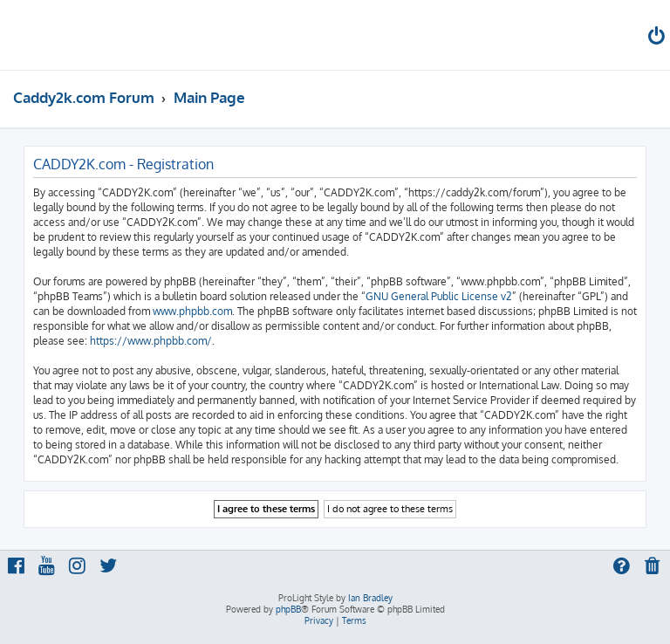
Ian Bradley (370, 598)
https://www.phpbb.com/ (151, 341)
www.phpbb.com (192, 311)
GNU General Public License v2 (439, 296)
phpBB (288, 609)
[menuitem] (658, 38)
